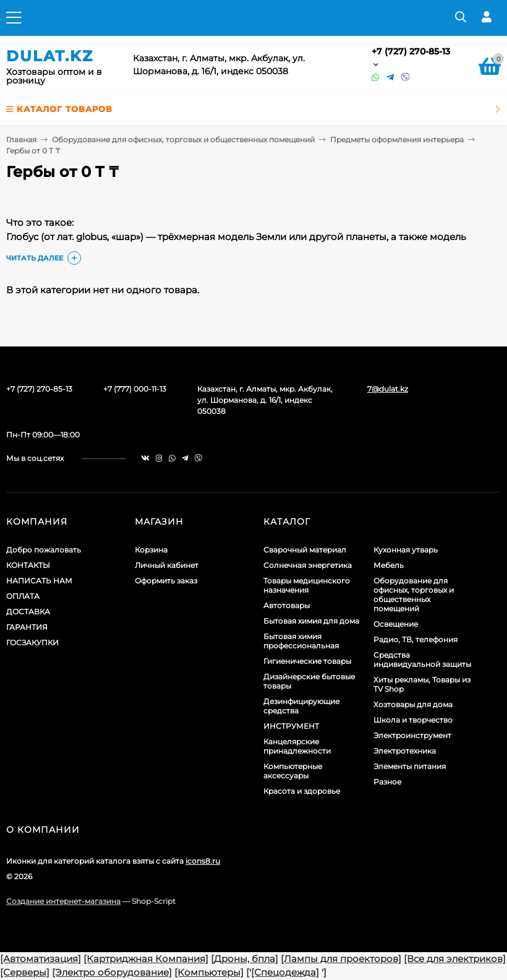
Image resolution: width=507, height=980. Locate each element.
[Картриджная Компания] (146, 959)
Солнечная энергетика (308, 565)
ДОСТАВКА (28, 612)
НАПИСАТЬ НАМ (39, 581)
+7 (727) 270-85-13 (411, 51)
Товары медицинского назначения (307, 585)
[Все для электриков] (455, 959)
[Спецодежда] (285, 972)
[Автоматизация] (40, 959)
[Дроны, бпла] (245, 959)
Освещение (396, 624)
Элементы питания (410, 766)
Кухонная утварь (406, 550)
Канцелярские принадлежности (297, 746)
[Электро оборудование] (112, 972)
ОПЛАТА (23, 596)
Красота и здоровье (302, 791)
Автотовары (287, 605)
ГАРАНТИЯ (27, 627)
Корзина (151, 550)
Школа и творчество (413, 720)
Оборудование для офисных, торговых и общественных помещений (183, 140)
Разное (387, 782)
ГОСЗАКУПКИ (32, 643)
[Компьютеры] (209, 972)
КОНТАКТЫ (28, 565)
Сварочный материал (305, 550)
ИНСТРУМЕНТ (291, 726)
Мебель (389, 565)
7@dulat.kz (388, 389)
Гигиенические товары (307, 661)
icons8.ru (203, 861)
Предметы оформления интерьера (397, 140)
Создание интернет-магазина (63, 901)
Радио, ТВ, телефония (415, 639)
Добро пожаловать (44, 550)
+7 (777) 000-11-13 (135, 389)
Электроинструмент (412, 735)
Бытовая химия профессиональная (301, 641)
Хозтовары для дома (413, 704)
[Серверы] (25, 972)
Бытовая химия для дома (311, 621)
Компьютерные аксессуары (293, 771)
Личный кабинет (167, 565)
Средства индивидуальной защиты (422, 660)
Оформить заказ (166, 581)
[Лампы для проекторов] (341, 959)
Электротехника (405, 751)
